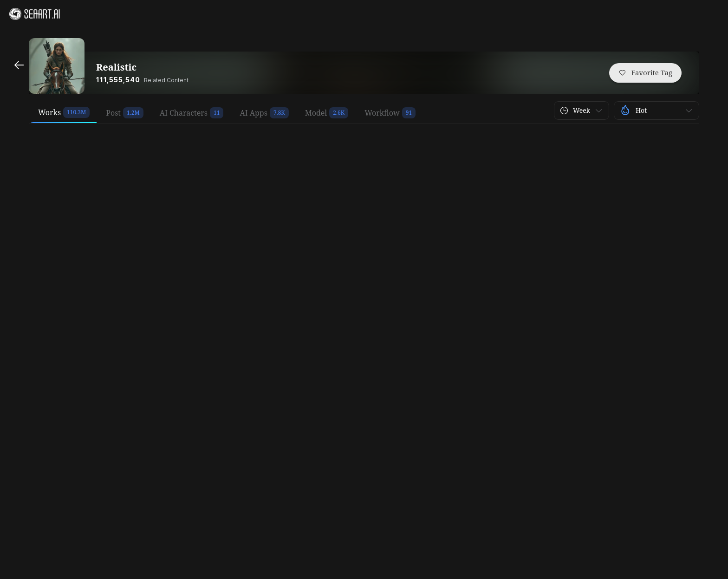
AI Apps (253, 113)
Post (113, 113)
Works (49, 112)
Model (316, 113)
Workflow (382, 113)
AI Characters (184, 113)
